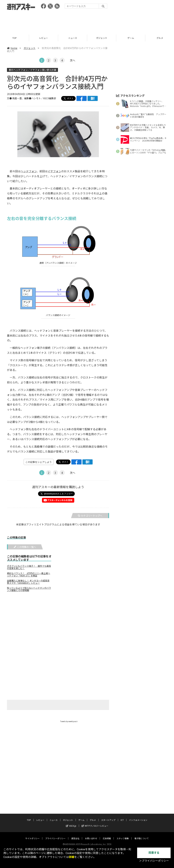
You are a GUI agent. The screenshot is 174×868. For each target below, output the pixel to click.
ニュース (73, 38)
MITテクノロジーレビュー (95, 823)
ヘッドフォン (29, 171)
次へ (73, 60)
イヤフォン (54, 171)
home (12, 48)
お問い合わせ (91, 835)
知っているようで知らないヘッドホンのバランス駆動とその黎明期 (29, 589)
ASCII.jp (71, 823)
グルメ (93, 817)
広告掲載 (107, 835)
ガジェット (102, 38)
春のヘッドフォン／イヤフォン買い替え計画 (32, 70)
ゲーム (131, 38)
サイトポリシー (32, 835)
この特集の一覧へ (25, 547)
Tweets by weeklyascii (69, 721)
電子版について (142, 835)
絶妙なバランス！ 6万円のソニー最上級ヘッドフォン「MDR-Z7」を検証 (29, 575)
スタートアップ (108, 817)
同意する (154, 853)
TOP (15, 38)
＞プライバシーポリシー (154, 861)
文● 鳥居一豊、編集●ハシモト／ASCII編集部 (32, 98)
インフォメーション (138, 817)
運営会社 (75, 835)
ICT (122, 817)
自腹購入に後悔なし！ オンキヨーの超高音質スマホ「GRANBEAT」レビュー (28, 582)
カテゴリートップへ (90, 516)
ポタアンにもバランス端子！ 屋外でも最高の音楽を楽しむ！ (29, 567)
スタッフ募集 (123, 835)
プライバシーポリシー (55, 835)
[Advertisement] (87, 21)
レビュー (43, 38)
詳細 (72, 857)
